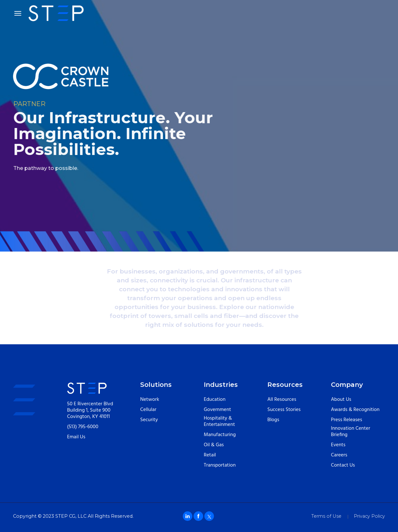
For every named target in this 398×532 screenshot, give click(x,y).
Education (215, 400)
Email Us (76, 437)
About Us (341, 400)
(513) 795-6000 (83, 427)
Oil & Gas (214, 445)
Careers (339, 455)
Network (150, 400)
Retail (210, 455)
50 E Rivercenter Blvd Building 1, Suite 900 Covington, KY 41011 (90, 410)
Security (149, 420)
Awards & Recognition (355, 410)
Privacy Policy (369, 516)
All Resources (282, 400)
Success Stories (284, 410)
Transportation (220, 465)
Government (217, 410)
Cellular (148, 410)
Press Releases (347, 420)
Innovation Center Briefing (350, 432)
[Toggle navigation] (18, 13)
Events (338, 445)
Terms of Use (326, 516)
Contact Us (343, 465)
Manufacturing (220, 435)
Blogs (273, 420)
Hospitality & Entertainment (219, 421)
